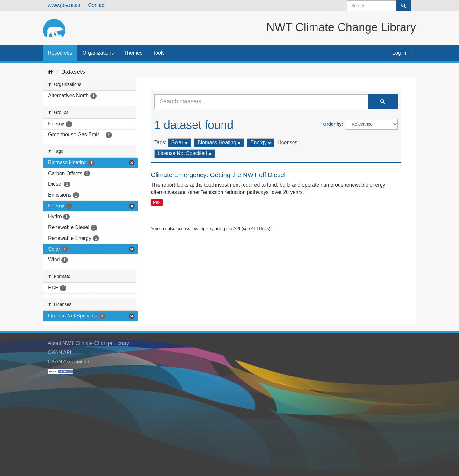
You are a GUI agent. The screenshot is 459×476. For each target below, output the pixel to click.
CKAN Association (69, 362)
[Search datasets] (379, 6)
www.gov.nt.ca (64, 5)
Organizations (98, 53)
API (237, 229)
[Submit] (404, 6)
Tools (159, 53)
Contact (97, 5)
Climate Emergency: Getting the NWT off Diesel (218, 175)
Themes (133, 53)
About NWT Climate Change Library (88, 343)
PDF (157, 202)
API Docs (260, 229)
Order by (332, 124)
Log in (399, 53)
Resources (60, 53)
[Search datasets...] (261, 102)
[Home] (51, 72)
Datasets (73, 72)
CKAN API (60, 352)
